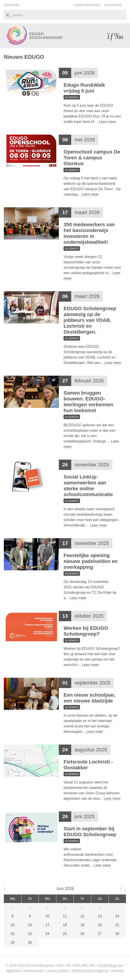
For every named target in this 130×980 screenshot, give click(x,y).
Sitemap (117, 971)
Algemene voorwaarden (25, 971)
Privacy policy (58, 971)
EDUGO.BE (12, 5)
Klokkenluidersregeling (90, 971)
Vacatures (113, 5)
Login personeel (87, 5)
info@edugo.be (110, 965)
